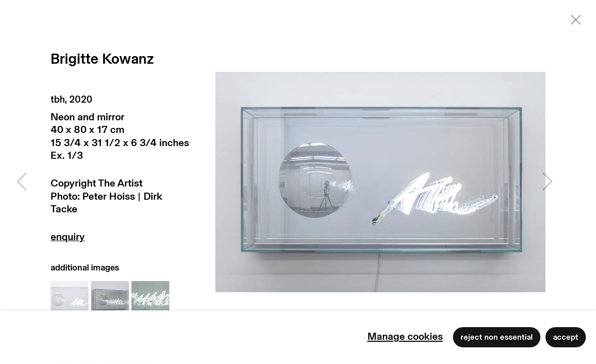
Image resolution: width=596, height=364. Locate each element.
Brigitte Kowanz (102, 59)
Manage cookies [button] (405, 337)
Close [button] (573, 23)
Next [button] (547, 182)
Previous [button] (22, 182)
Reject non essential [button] (497, 337)
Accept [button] (566, 337)
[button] (70, 300)
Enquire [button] (120, 239)
